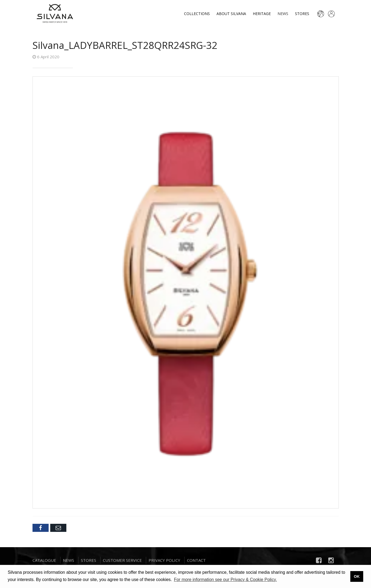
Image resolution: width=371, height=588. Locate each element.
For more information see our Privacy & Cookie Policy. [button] (225, 580)
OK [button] (357, 576)
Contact (196, 562)
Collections (197, 14)
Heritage (262, 14)
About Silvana (231, 14)
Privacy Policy (164, 562)
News (283, 14)
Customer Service (122, 562)
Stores (302, 14)
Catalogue (44, 562)
